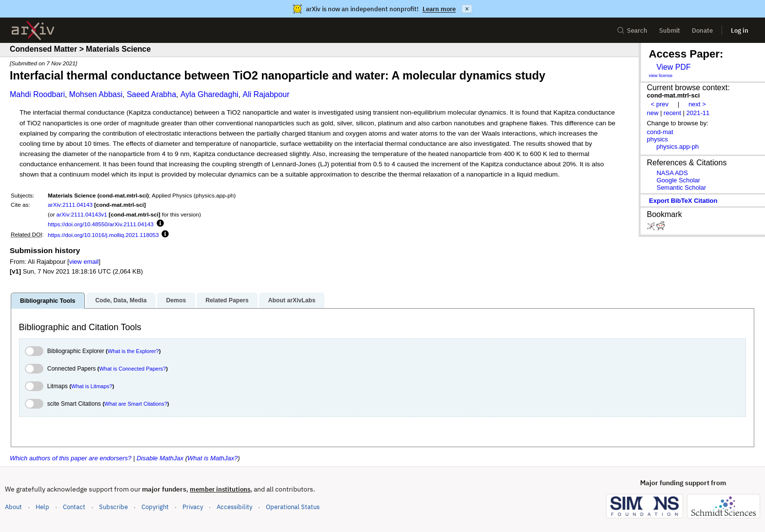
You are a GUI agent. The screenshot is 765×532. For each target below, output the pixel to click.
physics (657, 139)
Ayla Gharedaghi (210, 94)
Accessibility (234, 507)
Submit (670, 30)
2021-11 (698, 113)
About (13, 507)
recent (672, 113)
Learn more (439, 9)
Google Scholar (678, 180)
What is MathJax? (212, 458)
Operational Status (293, 506)
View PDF (673, 67)
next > (697, 104)
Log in (740, 30)
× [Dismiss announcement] (467, 9)
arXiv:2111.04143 (70, 205)
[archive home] (33, 30)
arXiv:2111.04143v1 (82, 214)
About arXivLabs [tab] (292, 300)
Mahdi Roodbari (37, 94)
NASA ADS (672, 173)
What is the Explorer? (133, 351)
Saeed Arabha (151, 94)
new (653, 113)
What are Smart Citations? (136, 404)
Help (42, 507)
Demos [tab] (176, 300)
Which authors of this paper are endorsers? (70, 458)
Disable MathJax (160, 458)
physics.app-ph (677, 147)
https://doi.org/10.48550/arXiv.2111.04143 (101, 224)
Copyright (155, 507)
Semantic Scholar (682, 187)
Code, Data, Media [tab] (121, 300)
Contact (74, 507)
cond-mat (660, 132)
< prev (660, 104)
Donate (702, 30)
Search (632, 30)
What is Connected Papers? (132, 369)
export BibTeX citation (683, 201)
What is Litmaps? (92, 386)
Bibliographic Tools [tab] (48, 301)
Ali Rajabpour (266, 94)
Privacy (193, 507)
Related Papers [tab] (227, 300)
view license (661, 76)
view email (84, 262)
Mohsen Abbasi (96, 94)
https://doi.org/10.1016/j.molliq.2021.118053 (103, 235)
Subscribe (113, 507)
